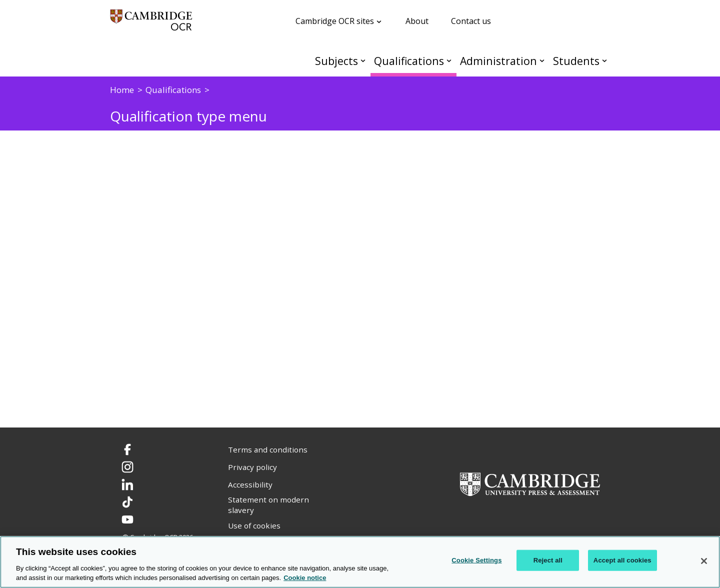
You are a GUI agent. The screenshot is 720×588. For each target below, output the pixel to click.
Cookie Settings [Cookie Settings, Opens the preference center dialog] (476, 560)
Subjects (336, 61)
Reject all (548, 560)
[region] (360, 562)
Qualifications (409, 61)
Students (576, 61)
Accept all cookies (622, 560)
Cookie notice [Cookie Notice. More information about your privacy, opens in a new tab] (305, 578)
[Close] (704, 561)
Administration (498, 61)
